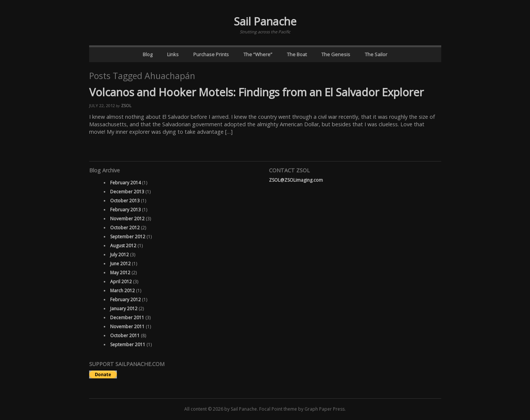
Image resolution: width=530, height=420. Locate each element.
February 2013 (125, 210)
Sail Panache (265, 21)
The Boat (297, 54)
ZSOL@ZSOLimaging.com (296, 180)
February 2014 (125, 183)
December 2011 (127, 318)
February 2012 (125, 300)
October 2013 (125, 201)
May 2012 (120, 273)
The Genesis (336, 54)
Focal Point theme (278, 409)
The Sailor (376, 54)
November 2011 (127, 327)
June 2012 (120, 264)
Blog (148, 54)
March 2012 (122, 291)
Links (173, 54)
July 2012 (119, 255)
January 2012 (124, 309)
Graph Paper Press (325, 409)
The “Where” (258, 54)
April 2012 (121, 282)
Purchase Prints (211, 54)
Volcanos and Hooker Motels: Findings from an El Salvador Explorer (256, 92)
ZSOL (126, 105)
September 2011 (128, 345)
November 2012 (127, 219)
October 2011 (125, 336)
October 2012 (125, 228)
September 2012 (128, 237)
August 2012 (123, 246)
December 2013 (127, 192)
